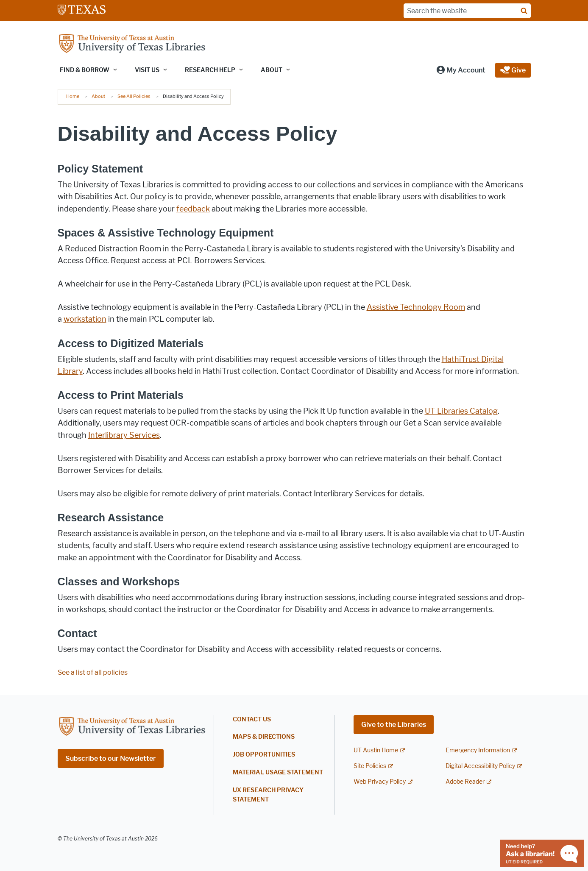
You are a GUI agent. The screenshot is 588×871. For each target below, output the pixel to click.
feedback (193, 209)
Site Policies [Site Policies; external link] (370, 766)
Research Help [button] (210, 70)
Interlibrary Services (124, 435)
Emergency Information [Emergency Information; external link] (478, 750)
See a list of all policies (93, 672)
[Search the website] (467, 11)
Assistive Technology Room (416, 307)
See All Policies (134, 96)
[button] (461, 70)
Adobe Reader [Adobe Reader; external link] (465, 782)
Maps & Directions (264, 737)
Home (73, 96)
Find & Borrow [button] (85, 70)
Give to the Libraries (394, 725)
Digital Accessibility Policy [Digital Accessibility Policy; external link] (480, 766)
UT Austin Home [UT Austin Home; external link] (376, 750)
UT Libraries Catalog (461, 411)
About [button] (272, 70)
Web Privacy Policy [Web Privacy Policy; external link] (380, 782)
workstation (85, 319)
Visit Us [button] (147, 70)
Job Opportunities (264, 755)
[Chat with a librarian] (542, 853)
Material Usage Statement (278, 772)
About (98, 96)
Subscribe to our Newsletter (111, 758)
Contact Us (252, 719)
